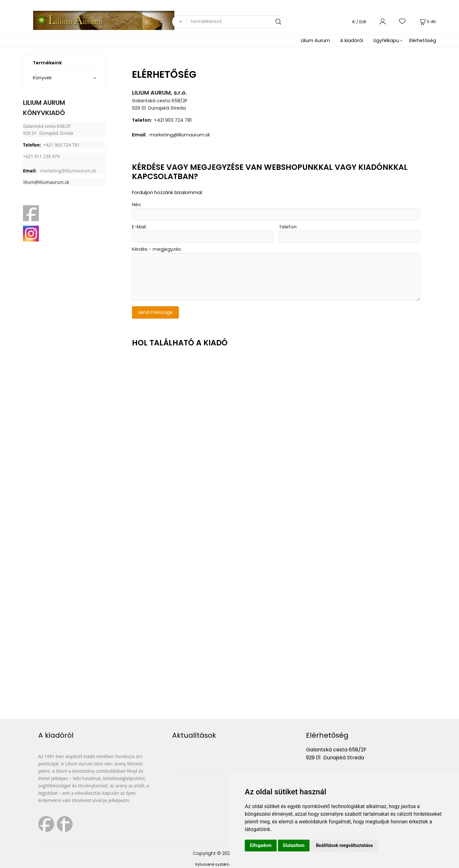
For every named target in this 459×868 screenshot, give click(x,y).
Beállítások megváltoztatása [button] (344, 845)
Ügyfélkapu (386, 40)
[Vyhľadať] (179, 22)
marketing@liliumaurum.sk (68, 171)
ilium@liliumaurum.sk (47, 182)
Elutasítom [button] (294, 845)
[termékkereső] (237, 22)
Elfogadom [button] (261, 845)
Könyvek (42, 78)
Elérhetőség (423, 40)
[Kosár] (427, 22)
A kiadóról (352, 40)
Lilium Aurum (315, 40)
